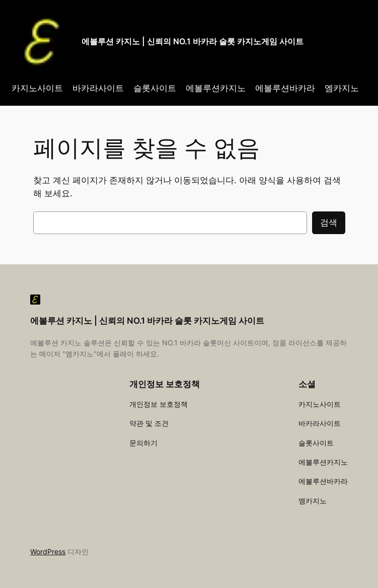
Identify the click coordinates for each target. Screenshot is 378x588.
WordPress (48, 552)
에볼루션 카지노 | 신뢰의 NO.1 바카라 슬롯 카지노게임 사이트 (193, 41)
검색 (329, 223)
